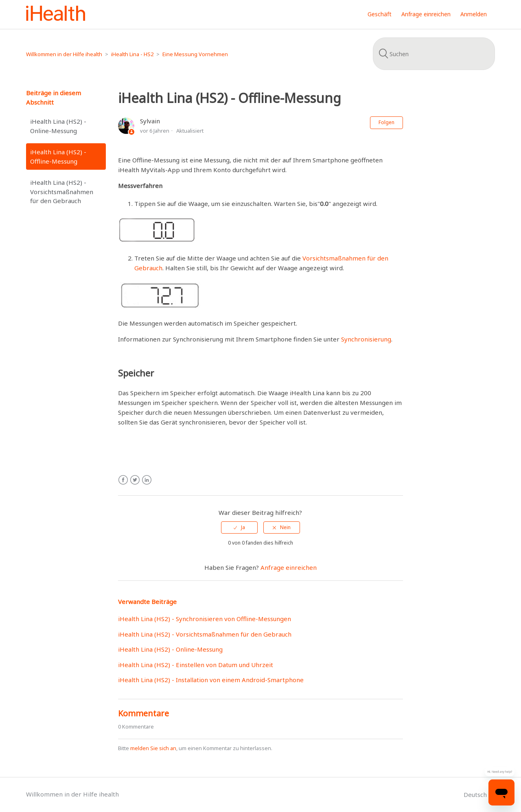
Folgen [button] (386, 122)
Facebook (123, 480)
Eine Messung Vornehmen (195, 54)
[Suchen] (434, 54)
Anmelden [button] (474, 14)
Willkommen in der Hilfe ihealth (64, 54)
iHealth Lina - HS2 (132, 54)
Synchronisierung (366, 339)
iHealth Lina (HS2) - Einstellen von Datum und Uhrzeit (196, 665)
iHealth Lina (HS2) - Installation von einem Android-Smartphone (211, 680)
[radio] (239, 527)
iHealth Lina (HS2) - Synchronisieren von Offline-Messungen (205, 619)
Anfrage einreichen (426, 14)
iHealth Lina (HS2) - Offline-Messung (58, 156)
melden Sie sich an (153, 748)
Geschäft (380, 14)
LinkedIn (147, 480)
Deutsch (476, 794)
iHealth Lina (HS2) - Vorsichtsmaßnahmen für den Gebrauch (62, 192)
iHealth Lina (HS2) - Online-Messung (58, 126)
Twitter (135, 480)
